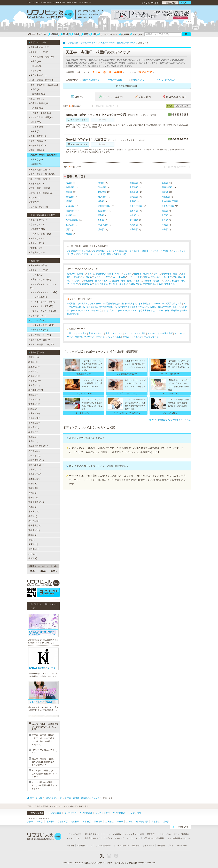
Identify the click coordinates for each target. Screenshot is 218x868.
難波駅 (165, 183)
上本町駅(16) (34, 479)
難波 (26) (36, 122)
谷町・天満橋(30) (38, 141)
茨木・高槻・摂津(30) (40, 188)
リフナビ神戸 (70, 813)
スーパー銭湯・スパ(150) (41, 345)
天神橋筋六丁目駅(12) (38, 446)
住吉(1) (107, 277)
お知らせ (70, 845)
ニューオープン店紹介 (112, 834)
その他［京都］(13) (166, 284)
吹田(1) (107, 281)
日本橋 (75, 34)
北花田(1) (78, 281)
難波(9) (138, 274)
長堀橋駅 (102, 211)
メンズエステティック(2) (78, 251)
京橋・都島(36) (37, 150)
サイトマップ (148, 845)
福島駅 (101, 201)
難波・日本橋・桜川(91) (41, 117)
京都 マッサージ (96, 333)
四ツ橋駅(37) (34, 418)
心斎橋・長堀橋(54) (38, 103)
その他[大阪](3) (100, 284)
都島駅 (101, 215)
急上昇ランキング (92, 838)
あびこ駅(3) (34, 521)
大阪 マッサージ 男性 (77, 333)
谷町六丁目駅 (136, 206)
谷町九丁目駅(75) (36, 465)
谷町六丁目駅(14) (36, 460)
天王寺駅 (134, 187)
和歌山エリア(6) (37, 253)
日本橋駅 (102, 187)
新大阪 (65, 34)
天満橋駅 (70, 206)
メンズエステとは (74, 838)
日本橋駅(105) (35, 381)
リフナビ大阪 (55, 813)
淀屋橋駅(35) (34, 367)
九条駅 (101, 220)
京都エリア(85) (36, 225)
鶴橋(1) (176, 274)
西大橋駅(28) (34, 423)
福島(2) (91, 274)
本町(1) (118, 274)
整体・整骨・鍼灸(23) (40, 340)
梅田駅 (101, 183)
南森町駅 (134, 192)
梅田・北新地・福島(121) (41, 57)
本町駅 (69, 192)
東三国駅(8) (34, 512)
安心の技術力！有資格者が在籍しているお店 (136, 307)
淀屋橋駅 (134, 183)
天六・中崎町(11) (38, 75)
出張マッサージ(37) (39, 52)
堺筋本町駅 (167, 187)
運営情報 (136, 845)
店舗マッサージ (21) (41, 279)
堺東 (85, 34)
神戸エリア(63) (37, 239)
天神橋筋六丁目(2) (104, 274)
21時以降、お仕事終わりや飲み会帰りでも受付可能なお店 (94, 304)
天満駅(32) (33, 441)
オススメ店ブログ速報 (134, 834)
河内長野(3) (85, 284)
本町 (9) (35, 89)
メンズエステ (36, 275)
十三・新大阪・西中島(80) (42, 174)
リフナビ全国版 (36, 813)
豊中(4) (98, 281)
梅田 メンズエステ (114, 333)
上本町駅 (134, 211)
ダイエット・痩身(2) (139, 251)
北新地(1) (81, 274)
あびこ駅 (70, 225)
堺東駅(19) (33, 544)
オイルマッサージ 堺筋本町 (160, 333)
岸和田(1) (168, 277)
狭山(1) (177, 277)
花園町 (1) (36, 164)
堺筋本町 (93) (38, 94)
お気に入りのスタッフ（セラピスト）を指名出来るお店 (129, 311)
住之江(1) (97, 277)
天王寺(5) (86, 277)
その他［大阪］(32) (39, 207)
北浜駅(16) (33, 409)
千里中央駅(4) (35, 526)
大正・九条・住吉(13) (40, 170)
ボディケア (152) (39, 330)
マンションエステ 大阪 (135, 333)
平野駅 (165, 220)
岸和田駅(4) (34, 549)
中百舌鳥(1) (156, 277)
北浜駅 (165, 192)
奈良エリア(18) (37, 243)
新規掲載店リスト (92, 834)
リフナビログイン (121, 845)
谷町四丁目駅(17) (36, 456)
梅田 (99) (36, 61)
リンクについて (133, 838)
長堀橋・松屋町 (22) (41, 113)
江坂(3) (139, 277)
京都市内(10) (149, 284)
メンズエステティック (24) (44, 292)
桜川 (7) (35, 131)
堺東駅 (101, 229)
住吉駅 (133, 215)
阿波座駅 (166, 197)
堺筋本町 (54, 34)
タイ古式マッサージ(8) (40, 335)
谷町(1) (157, 274)
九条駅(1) (33, 507)
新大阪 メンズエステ (132, 337)
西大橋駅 (134, 197)
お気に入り (136, 34)
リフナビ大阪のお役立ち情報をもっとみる (170, 420)
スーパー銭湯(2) (98, 254)
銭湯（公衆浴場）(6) (117, 254)
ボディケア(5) (82, 254)
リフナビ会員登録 (103, 845)
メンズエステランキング (113, 838)
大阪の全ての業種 (38, 266)
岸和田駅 (134, 229)
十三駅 (165, 215)
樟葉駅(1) (33, 535)
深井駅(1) (33, 554)
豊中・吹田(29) (37, 184)
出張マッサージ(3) (38, 220)
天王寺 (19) (37, 160)
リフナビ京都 (86, 813)
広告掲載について (85, 845)
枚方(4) (175, 281)
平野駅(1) (33, 516)
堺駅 (68, 229)
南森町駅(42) (34, 404)
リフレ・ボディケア (39, 320)
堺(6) (146, 277)
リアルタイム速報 (74, 834)
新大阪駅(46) (34, 413)
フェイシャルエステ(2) (117, 251)
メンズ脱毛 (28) (39, 297)
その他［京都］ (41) (41, 234)
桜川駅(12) (33, 432)
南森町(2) (147, 274)
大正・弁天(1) (118, 277)
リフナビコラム (164, 834)
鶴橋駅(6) (33, 484)
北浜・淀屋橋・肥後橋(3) (41, 80)
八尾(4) (167, 281)
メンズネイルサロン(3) (161, 251)
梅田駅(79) (33, 362)
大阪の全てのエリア (39, 47)
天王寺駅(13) (34, 385)
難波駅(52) (33, 371)
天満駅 (133, 201)
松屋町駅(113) (35, 470)
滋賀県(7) (124, 284)
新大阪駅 (70, 197)
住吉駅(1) (33, 493)
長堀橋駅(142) (35, 474)
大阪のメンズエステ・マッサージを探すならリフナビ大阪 (110, 863)
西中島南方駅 (72, 220)
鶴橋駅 (165, 211)
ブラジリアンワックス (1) (43, 311)
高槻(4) (147, 281)
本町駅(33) (33, 395)
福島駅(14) (33, 437)
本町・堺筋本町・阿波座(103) (43, 85)
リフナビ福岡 (135, 813)
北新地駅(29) (34, 399)
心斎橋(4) (128, 274)
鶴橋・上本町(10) (38, 146)
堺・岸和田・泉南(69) (40, 179)
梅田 (94, 34)
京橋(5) (77, 277)
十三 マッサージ (151, 337)
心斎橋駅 (70, 187)
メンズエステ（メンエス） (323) (44, 286)
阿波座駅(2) (34, 427)
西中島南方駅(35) (36, 502)
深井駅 (165, 229)
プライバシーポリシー (177, 845)
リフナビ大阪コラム (108, 34)
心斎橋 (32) (37, 108)
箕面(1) (115, 281)
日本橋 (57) (37, 127)
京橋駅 (69, 215)
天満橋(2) (166, 274)
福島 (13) (36, 71)
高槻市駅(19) (34, 530)
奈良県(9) (113, 284)
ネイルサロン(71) (38, 316)
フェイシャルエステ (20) (43, 302)
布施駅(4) (33, 558)
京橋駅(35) (33, 488)
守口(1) (75, 284)
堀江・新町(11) (37, 99)
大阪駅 (69, 183)
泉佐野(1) (88, 281)
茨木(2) (139, 281)
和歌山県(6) (135, 284)
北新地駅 (102, 192)
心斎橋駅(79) (34, 376)
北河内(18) (35, 198)
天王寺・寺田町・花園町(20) (43, 155)
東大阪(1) (157, 281)
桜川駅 (69, 201)
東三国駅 (134, 220)
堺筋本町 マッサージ (85, 337)
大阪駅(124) (34, 357)
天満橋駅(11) (34, 451)
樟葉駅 (165, 225)
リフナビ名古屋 (103, 813)
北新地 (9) (36, 66)
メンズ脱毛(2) (98, 251)
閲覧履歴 (124, 34)
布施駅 (69, 234)
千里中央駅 (103, 225)
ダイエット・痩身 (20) (42, 306)
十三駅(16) (33, 498)
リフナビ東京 (119, 813)
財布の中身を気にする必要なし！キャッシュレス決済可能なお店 (152, 304)
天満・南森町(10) (38, 136)
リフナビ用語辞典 (182, 834)
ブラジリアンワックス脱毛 (108, 337)
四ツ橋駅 (102, 197)
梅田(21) (71, 274)
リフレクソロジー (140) (42, 325)
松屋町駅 (70, 211)
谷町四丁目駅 (104, 206)
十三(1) (130, 277)
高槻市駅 (134, 225)
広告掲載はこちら (164, 838)
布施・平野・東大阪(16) (41, 193)
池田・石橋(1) (127, 281)
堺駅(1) (32, 540)
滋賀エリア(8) (36, 248)
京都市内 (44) (38, 229)
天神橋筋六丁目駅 (170, 201)
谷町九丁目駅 (168, 206)
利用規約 (161, 845)
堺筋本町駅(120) (36, 390)
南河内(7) (34, 202)
